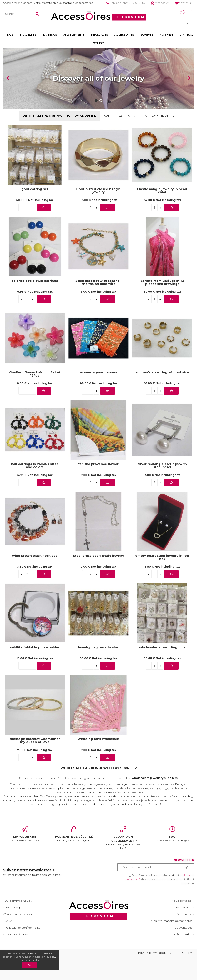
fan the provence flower (98, 464)
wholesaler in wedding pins (162, 648)
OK (30, 965)
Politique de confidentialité (23, 928)
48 (98, 383)
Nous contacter (182, 901)
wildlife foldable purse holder (35, 648)
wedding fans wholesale (98, 739)
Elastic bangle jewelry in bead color (162, 191)
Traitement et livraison (19, 914)
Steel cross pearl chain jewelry (98, 556)
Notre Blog (12, 907)
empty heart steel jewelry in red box (162, 557)
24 (162, 200)
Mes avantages (182, 928)
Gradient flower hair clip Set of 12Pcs (35, 374)
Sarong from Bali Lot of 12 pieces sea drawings (162, 282)
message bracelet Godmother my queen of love (35, 741)
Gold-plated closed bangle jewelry (98, 191)
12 (98, 200)
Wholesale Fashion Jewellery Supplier (99, 768)
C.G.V (8, 921)
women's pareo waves (98, 373)
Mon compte (183, 907)
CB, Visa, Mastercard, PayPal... (74, 834)
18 (35, 658)
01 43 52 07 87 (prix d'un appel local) (123, 838)
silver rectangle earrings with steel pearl (162, 466)
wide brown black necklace (35, 556)
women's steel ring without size (162, 373)
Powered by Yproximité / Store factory (165, 953)
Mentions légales (16, 934)
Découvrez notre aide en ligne (172, 834)
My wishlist (183, 3)
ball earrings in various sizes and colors (35, 466)
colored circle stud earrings (35, 281)
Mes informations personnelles (172, 921)
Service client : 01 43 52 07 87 (126, 3)
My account (160, 3)
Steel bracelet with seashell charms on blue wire (98, 282)
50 (35, 200)
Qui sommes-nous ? (18, 901)
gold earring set (35, 189)
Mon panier (185, 914)
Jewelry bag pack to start (98, 648)
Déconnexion (183, 934)
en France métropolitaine (25, 834)
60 (162, 292)
